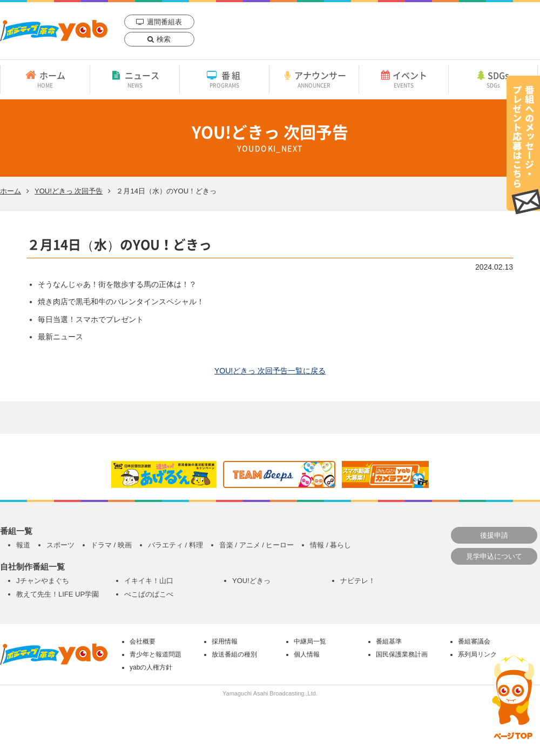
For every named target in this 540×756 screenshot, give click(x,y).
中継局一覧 (310, 641)
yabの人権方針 (151, 667)
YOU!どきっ (251, 581)
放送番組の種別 (234, 654)
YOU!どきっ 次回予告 (69, 191)
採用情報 (225, 641)
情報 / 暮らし (330, 545)
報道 (23, 545)
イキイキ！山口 (149, 581)
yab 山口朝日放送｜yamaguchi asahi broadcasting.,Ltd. (54, 31)
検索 (164, 39)
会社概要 (143, 641)
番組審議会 (474, 641)
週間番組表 (164, 22)
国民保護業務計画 (402, 654)
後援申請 (494, 535)
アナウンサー (314, 79)
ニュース (135, 79)
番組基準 (389, 641)
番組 (224, 79)
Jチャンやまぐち (43, 581)
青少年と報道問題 (156, 654)
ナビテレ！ (358, 581)
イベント (404, 79)
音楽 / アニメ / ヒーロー (257, 545)
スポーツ (60, 545)
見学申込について (494, 556)
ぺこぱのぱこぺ (149, 594)
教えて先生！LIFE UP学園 (58, 594)
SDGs (493, 79)
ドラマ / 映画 (111, 545)
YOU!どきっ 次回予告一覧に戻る (270, 371)
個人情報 (307, 654)
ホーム (45, 79)
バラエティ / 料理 (175, 545)
